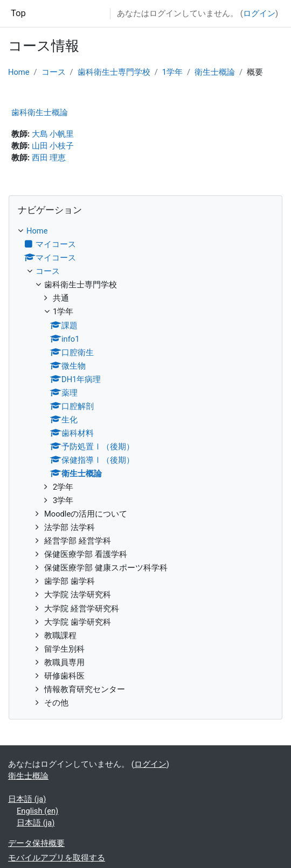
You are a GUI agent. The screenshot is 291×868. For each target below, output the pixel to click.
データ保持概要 (36, 843)
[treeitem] (145, 467)
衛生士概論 (215, 72)
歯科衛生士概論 (40, 112)
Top (18, 13)
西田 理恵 (49, 158)
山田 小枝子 (53, 146)
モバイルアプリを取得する (57, 858)
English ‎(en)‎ (37, 811)
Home (19, 72)
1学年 (172, 72)
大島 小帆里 (53, 134)
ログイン (259, 13)
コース (54, 72)
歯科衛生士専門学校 (114, 72)
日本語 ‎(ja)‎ (27, 799)
